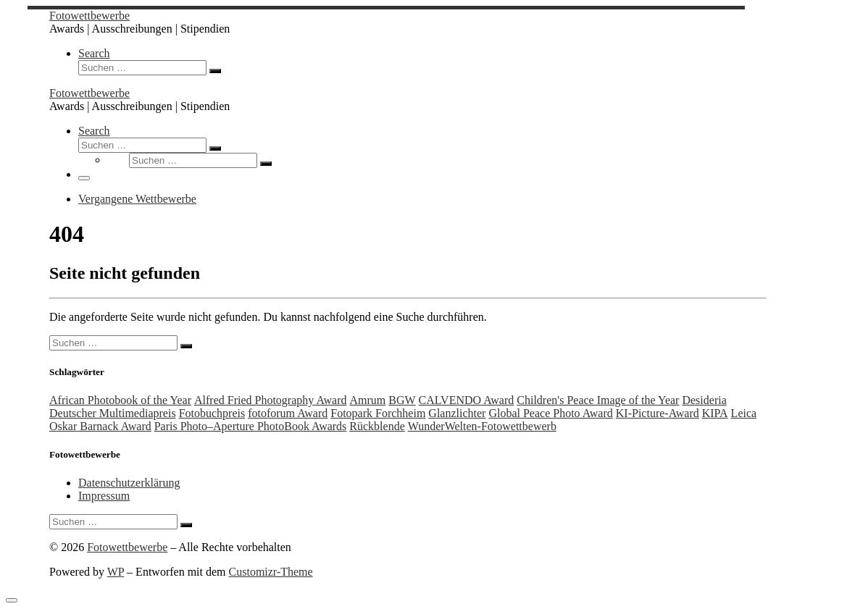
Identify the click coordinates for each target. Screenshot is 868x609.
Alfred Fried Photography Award (271, 400)
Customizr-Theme (271, 572)
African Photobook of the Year (120, 400)
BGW (402, 400)
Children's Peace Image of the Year (598, 400)
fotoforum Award (288, 413)
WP (116, 572)
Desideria (704, 400)
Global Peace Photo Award (550, 413)
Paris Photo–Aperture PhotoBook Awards (251, 426)
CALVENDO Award (467, 400)
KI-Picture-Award (658, 413)
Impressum (104, 496)
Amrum (367, 400)
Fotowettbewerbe (127, 547)
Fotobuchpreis (212, 413)
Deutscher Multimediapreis (113, 413)
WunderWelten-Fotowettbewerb (482, 426)
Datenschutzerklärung (129, 483)
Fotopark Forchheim (378, 413)
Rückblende (377, 426)
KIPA (715, 413)
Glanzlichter (457, 413)
